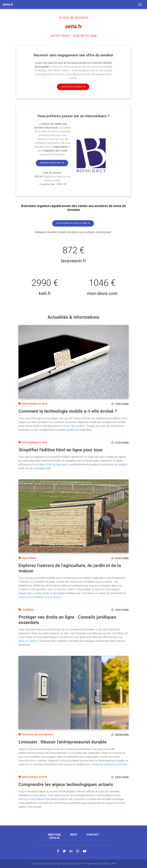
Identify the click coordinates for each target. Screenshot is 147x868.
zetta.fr (74, 26)
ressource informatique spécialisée (38, 799)
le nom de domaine (73, 17)
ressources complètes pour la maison (40, 597)
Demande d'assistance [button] (52, 163)
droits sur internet (28, 641)
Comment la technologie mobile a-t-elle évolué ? (68, 411)
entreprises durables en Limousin (109, 764)
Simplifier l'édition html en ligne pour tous (61, 450)
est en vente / (74, 35)
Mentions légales (54, 836)
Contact (93, 835)
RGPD (74, 835)
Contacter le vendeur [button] (73, 87)
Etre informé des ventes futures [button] (73, 223)
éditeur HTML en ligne (49, 464)
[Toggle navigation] (140, 4)
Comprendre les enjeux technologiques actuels (66, 784)
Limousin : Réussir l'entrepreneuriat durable (62, 742)
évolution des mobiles (73, 426)
